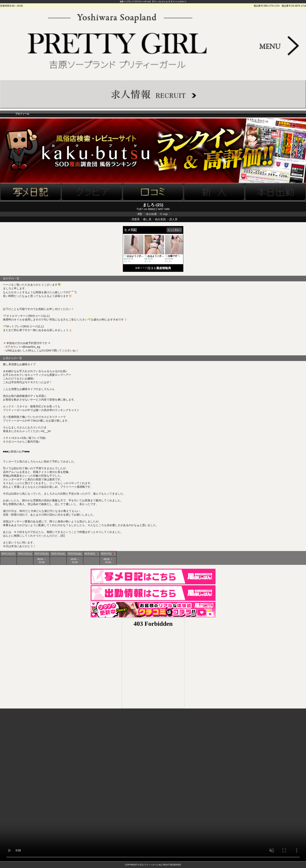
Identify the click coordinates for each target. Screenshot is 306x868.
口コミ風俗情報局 (159, 268)
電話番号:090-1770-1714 (267, 6)
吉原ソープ (141, 268)
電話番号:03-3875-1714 (294, 6)
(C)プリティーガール (149, 865)
